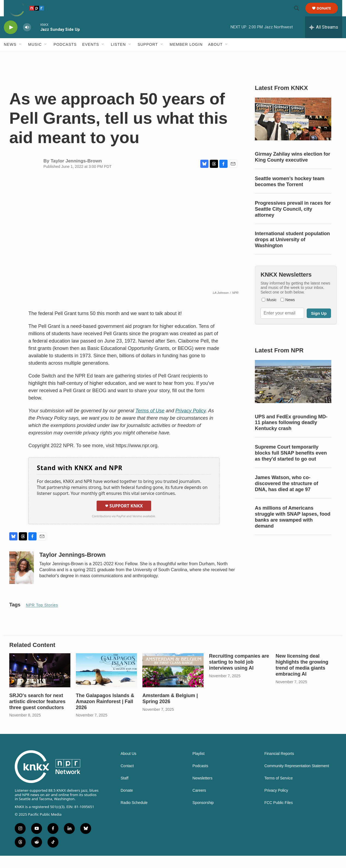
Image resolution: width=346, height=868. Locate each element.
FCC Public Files (279, 815)
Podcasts (65, 57)
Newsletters (202, 790)
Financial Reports (279, 766)
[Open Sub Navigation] (20, 57)
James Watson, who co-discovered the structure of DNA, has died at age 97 (287, 496)
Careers (199, 803)
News (10, 57)
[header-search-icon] (299, 14)
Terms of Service (279, 790)
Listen (118, 57)
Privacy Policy (276, 803)
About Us (129, 766)
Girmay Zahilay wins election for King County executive (293, 169)
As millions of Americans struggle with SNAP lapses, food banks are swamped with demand (293, 529)
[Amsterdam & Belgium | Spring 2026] (173, 683)
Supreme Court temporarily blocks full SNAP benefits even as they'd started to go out (291, 465)
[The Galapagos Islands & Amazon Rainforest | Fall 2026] (106, 683)
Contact (127, 778)
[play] (11, 40)
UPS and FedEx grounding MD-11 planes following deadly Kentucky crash (291, 435)
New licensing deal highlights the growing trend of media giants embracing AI (302, 677)
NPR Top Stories (42, 617)
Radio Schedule (134, 815)
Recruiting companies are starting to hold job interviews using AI (239, 674)
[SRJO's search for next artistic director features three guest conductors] (40, 683)
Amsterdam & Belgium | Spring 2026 (170, 711)
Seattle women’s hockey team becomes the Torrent (290, 194)
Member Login (186, 57)
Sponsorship (203, 815)
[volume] (27, 40)
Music (35, 57)
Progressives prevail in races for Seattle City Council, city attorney (293, 221)
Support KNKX (124, 518)
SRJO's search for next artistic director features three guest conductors (37, 714)
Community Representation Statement (297, 778)
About (215, 57)
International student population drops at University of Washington (292, 252)
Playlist (198, 766)
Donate (327, 14)
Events (91, 57)
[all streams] (324, 40)
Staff (125, 790)
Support (148, 57)
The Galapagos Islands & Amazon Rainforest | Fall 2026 (105, 714)
